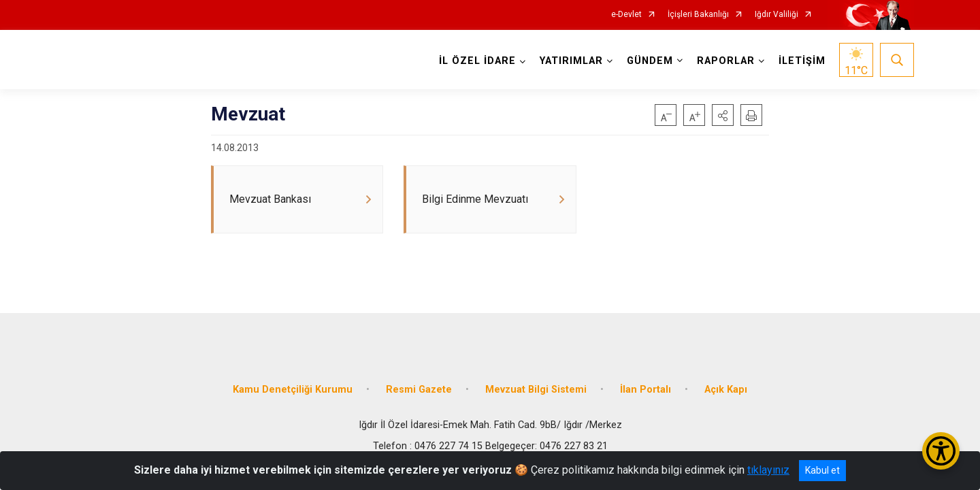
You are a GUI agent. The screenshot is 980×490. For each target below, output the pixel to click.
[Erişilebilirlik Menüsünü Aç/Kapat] (941, 451)
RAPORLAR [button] (726, 61)
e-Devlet (626, 15)
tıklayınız (768, 470)
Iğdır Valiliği (777, 15)
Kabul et (822, 470)
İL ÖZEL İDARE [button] (477, 61)
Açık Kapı (726, 390)
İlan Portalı (646, 390)
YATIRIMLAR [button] (571, 61)
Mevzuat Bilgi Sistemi (536, 390)
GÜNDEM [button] (650, 61)
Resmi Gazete (419, 390)
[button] (723, 115)
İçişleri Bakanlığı (698, 15)
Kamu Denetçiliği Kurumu (293, 390)
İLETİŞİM (802, 61)
